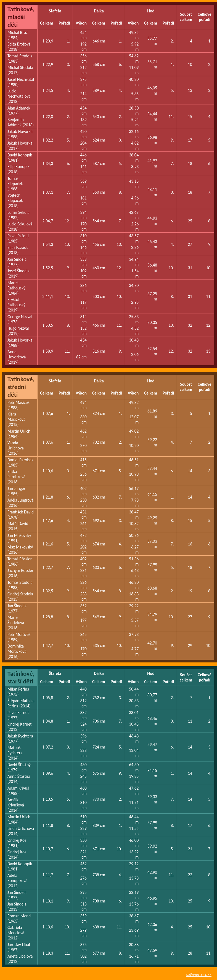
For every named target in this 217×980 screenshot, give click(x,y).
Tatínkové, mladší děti (21, 17)
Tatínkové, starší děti (21, 677)
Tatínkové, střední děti (21, 387)
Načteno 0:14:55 (199, 975)
